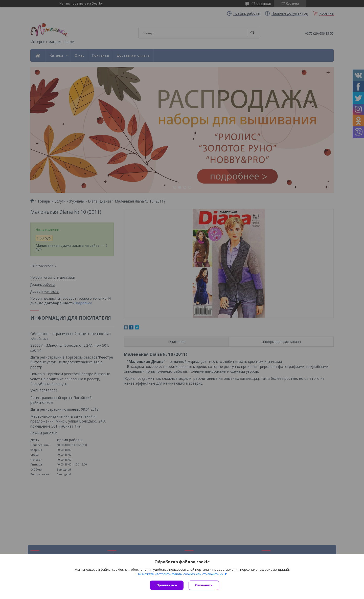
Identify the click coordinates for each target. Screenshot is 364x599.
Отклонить (204, 585)
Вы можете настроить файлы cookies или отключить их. (180, 574)
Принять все (167, 585)
